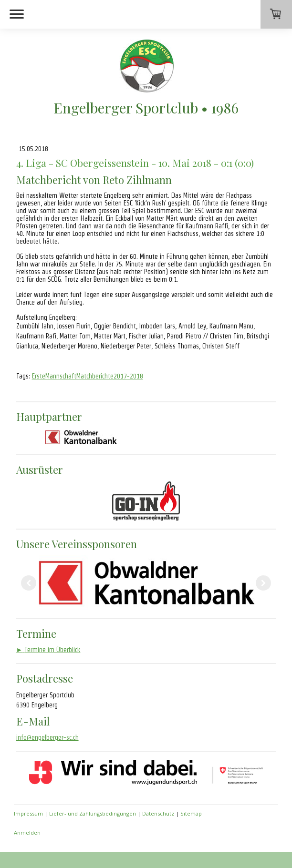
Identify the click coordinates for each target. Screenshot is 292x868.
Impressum (28, 813)
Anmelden (27, 832)
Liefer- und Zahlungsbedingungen (93, 813)
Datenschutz (158, 813)
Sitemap (191, 813)
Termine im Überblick (48, 650)
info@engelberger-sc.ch (47, 737)
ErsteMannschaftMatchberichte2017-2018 (88, 376)
